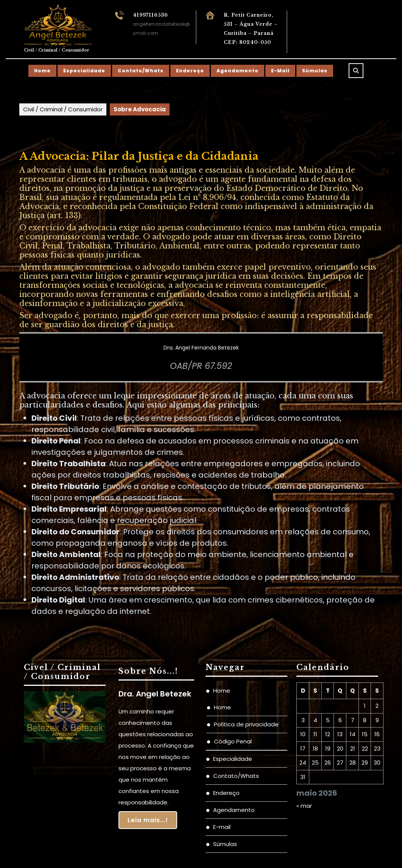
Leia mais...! (148, 820)
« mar (304, 806)
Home (42, 71)
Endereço (190, 71)
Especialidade (84, 71)
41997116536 (150, 15)
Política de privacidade (246, 724)
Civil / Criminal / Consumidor (57, 50)
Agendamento (238, 71)
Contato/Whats (141, 71)
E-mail (280, 71)
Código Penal (233, 741)
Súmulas (315, 71)
